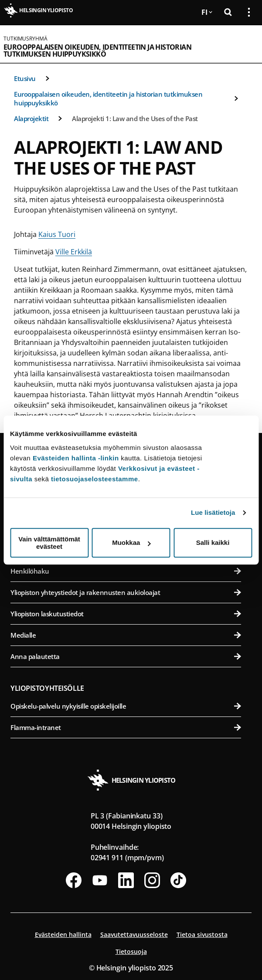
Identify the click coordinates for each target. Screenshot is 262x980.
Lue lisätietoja (213, 512)
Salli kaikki (213, 542)
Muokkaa (131, 542)
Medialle (126, 635)
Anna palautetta (126, 656)
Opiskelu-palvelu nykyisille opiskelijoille (126, 706)
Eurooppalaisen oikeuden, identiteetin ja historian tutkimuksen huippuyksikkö (97, 51)
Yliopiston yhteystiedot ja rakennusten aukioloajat (126, 592)
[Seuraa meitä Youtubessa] (100, 880)
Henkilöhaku (126, 571)
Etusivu (25, 78)
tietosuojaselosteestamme (95, 479)
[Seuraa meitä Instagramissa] (152, 880)
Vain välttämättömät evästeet (49, 543)
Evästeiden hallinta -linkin (76, 458)
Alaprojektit (31, 118)
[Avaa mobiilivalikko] (245, 44)
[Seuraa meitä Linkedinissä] (126, 880)
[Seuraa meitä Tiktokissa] (178, 880)
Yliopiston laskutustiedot (126, 614)
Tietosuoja (131, 951)
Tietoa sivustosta (202, 934)
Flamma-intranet (126, 727)
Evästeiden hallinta (63, 934)
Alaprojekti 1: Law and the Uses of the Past (135, 118)
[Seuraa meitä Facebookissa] (74, 880)
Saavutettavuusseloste (134, 934)
